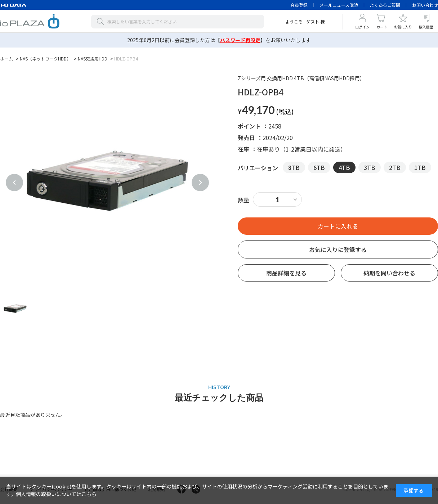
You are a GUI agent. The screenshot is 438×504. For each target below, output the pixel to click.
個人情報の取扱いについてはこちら (56, 494)
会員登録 (299, 5)
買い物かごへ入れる (338, 226)
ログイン (362, 27)
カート (382, 27)
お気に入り (403, 27)
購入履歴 (426, 27)
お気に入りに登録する (338, 249)
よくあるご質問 (385, 5)
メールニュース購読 (339, 5)
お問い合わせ (425, 5)
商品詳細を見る (286, 273)
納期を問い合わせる (389, 273)
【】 (240, 40)
